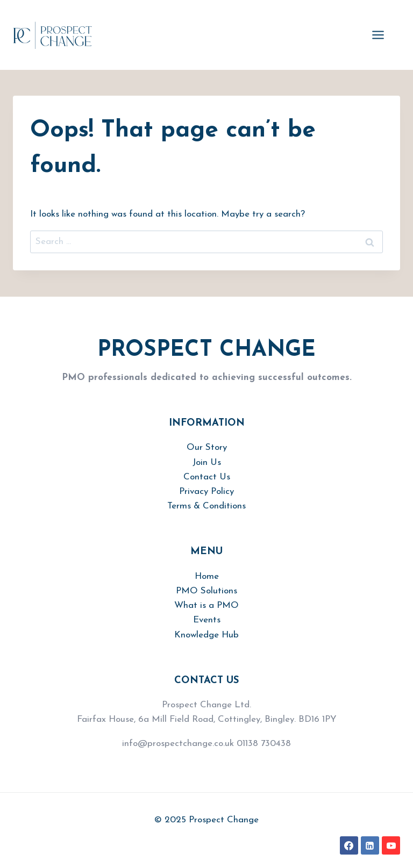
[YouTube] (391, 845)
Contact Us (207, 477)
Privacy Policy (206, 492)
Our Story (207, 447)
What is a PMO (206, 605)
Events (207, 620)
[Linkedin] (370, 845)
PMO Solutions (206, 591)
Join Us (207, 462)
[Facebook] (349, 845)
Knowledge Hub (206, 635)
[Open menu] (383, 35)
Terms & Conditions (206, 506)
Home (207, 576)
